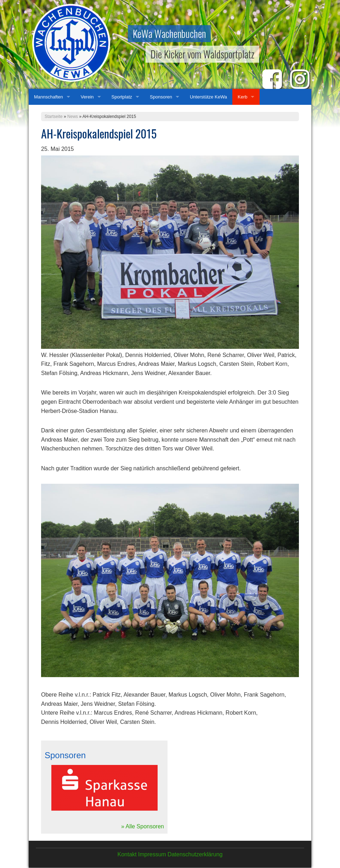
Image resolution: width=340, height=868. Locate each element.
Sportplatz (122, 97)
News (73, 117)
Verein (87, 97)
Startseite (54, 117)
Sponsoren (161, 97)
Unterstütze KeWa (208, 97)
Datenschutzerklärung (195, 854)
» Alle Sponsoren (143, 826)
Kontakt (127, 854)
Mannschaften (49, 97)
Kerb (242, 97)
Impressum (152, 854)
